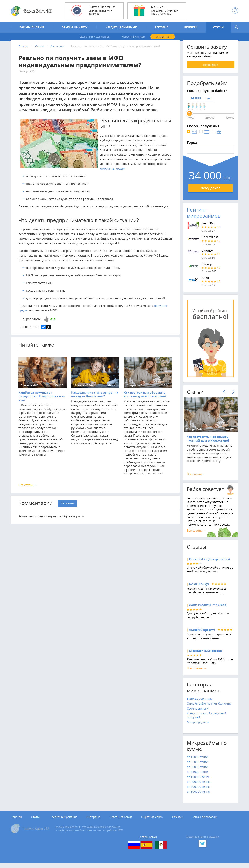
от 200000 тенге (198, 786)
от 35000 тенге (197, 766)
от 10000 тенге (197, 762)
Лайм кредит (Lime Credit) (208, 610)
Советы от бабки (121, 822)
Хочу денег (211, 193)
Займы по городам (204, 822)
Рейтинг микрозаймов (204, 217)
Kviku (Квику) (199, 589)
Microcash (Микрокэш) (206, 656)
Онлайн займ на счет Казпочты (209, 708)
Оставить (67, 508)
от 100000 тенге (198, 781)
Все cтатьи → (196, 479)
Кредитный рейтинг (63, 822)
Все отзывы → (197, 673)
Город (192, 147)
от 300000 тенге (198, 791)
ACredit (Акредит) (202, 635)
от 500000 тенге (198, 796)
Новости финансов (133, 37)
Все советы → (196, 535)
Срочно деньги (198, 713)
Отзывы (177, 822)
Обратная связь (152, 822)
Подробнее (210, 69)
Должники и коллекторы (95, 37)
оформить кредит (113, 173)
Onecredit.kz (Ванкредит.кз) (209, 564)
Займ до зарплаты (200, 703)
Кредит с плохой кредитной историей (207, 720)
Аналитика (163, 37)
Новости (16, 822)
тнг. (209, 103)
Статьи (36, 822)
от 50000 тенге (197, 771)
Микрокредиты (198, 727)
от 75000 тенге (197, 776)
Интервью (93, 822)
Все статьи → (28, 489)
